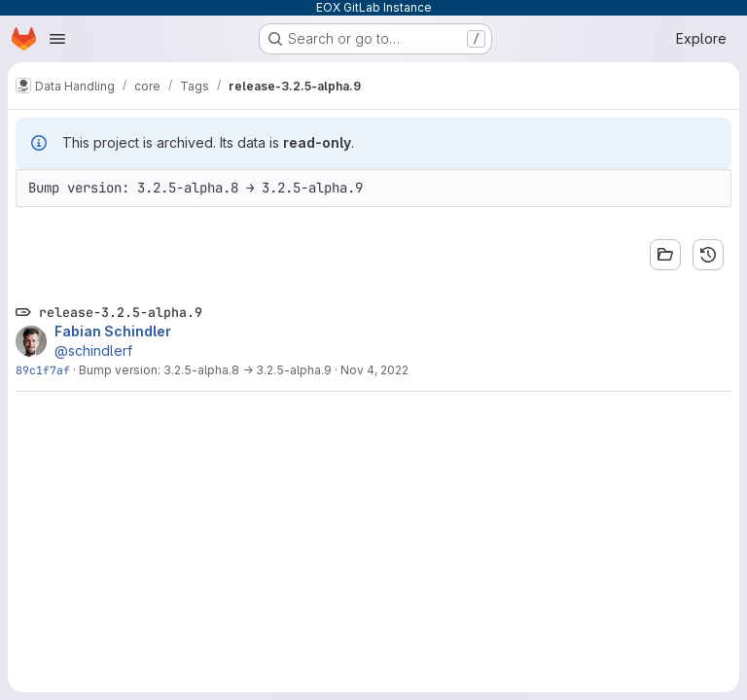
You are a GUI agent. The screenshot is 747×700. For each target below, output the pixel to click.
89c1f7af (43, 370)
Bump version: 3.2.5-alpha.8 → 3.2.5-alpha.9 (205, 370)
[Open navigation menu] (57, 39)
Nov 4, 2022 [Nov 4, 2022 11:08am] (374, 370)
